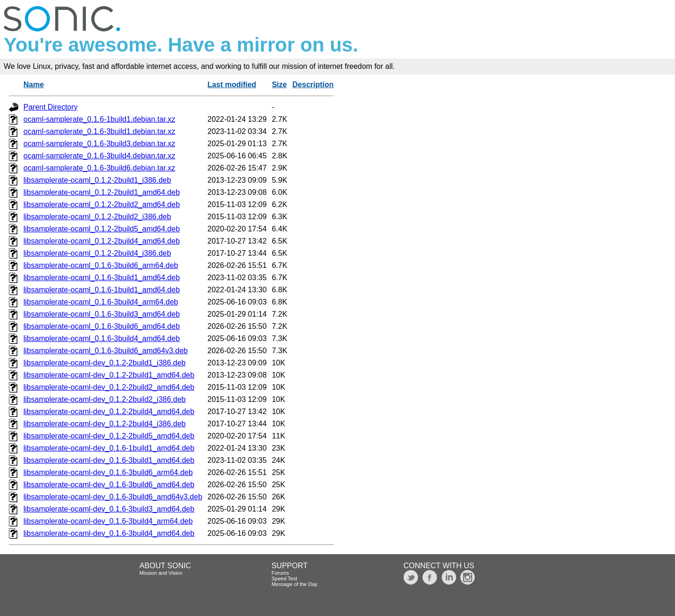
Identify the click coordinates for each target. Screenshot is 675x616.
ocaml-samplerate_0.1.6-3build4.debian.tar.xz (99, 156)
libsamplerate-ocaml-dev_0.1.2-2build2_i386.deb (105, 399)
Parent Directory (51, 107)
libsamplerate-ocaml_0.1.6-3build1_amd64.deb (102, 278)
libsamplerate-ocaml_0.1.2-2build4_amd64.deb (102, 241)
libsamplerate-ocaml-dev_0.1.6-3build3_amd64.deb (109, 509)
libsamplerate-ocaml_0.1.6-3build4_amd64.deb (102, 338)
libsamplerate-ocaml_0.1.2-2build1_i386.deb (97, 180)
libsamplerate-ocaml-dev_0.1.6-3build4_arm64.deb (108, 521)
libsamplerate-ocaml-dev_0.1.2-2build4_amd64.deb (109, 412)
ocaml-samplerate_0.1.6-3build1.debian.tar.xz (99, 131)
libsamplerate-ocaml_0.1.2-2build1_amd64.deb (102, 192)
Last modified (232, 85)
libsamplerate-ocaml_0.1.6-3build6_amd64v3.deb (105, 351)
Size (279, 85)
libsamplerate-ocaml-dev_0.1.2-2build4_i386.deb (105, 424)
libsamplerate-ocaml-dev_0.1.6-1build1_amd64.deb (109, 448)
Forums (280, 573)
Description (313, 85)
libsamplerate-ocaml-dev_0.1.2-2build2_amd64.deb (109, 387)
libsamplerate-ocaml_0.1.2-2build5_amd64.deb (102, 229)
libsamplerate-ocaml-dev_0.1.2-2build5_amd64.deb (109, 436)
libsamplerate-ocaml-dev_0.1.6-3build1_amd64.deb (109, 460)
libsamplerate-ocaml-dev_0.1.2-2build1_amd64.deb (109, 375)
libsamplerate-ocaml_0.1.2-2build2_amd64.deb (102, 204)
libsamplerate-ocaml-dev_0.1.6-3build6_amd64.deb (109, 485)
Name (34, 85)
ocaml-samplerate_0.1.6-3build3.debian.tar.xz (99, 144)
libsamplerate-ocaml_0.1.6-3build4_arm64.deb (101, 302)
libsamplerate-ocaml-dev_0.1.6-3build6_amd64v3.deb (113, 497)
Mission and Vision (161, 573)
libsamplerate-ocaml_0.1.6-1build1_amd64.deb (102, 290)
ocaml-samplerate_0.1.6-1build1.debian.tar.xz (99, 119)
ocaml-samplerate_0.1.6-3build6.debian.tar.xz (99, 168)
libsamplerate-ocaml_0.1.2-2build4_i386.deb (97, 253)
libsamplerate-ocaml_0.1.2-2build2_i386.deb (97, 217)
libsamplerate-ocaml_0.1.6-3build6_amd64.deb (102, 326)
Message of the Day (294, 584)
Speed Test (284, 579)
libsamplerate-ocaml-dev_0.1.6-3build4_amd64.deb (109, 533)
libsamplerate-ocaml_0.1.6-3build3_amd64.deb (102, 314)
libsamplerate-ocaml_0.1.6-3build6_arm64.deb (101, 265)
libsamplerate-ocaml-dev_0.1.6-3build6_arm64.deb (108, 472)
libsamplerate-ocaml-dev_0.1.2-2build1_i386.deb (105, 363)
